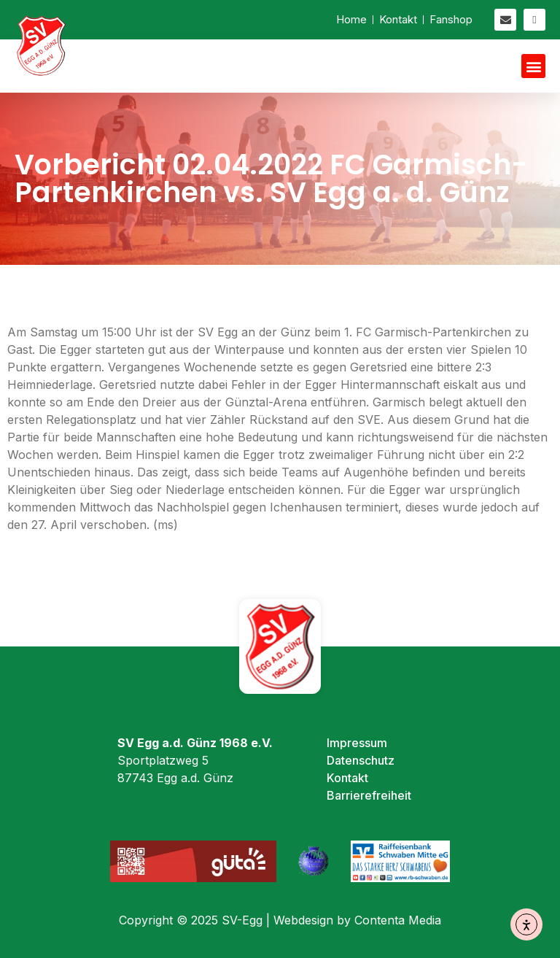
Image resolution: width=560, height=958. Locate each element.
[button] (533, 66)
